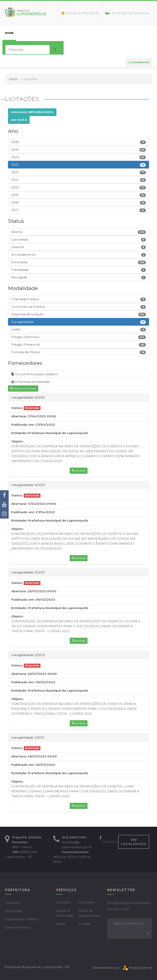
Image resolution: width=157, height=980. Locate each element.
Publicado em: (23, 425)
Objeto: (17, 441)
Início (13, 79)
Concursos (87, 902)
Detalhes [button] (79, 471)
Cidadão (51, 33)
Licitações (64, 902)
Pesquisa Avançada (23, 388)
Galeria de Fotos (17, 927)
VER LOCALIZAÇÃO (134, 842)
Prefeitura (29, 33)
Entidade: (19, 433)
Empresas (71, 33)
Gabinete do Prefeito (21, 919)
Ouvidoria (12, 903)
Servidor (93, 33)
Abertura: (19, 416)
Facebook (109, 840)
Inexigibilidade (32, 112)
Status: (17, 408)
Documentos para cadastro (35, 374)
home (9, 33)
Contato (113, 33)
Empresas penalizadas (31, 382)
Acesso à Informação (65, 913)
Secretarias (13, 911)
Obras (61, 924)
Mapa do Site (137, 33)
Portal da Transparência (89, 913)
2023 (19, 120)
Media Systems (137, 968)
